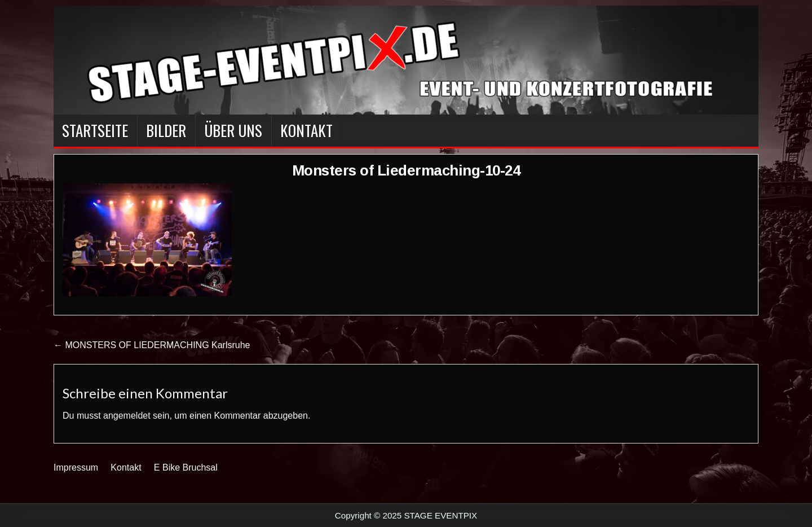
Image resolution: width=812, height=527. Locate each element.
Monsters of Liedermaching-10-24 (406, 170)
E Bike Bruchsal (186, 467)
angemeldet (127, 416)
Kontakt (306, 130)
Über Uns (233, 130)
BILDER (166, 130)
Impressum (76, 467)
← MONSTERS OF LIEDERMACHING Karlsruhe (152, 345)
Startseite (95, 130)
